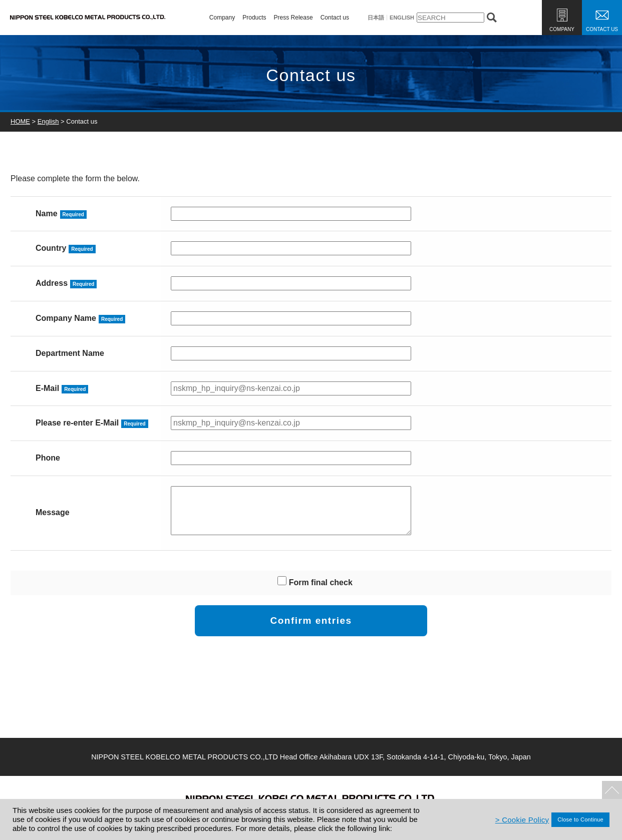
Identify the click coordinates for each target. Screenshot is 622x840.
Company (222, 18)
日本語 (376, 18)
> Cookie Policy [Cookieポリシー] (522, 820)
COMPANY (562, 29)
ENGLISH (402, 18)
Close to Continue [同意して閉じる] (580, 819)
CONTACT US (602, 29)
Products (254, 18)
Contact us (335, 18)
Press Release (293, 18)
